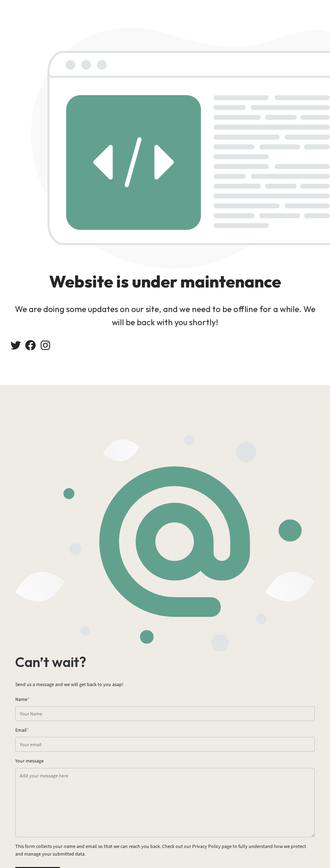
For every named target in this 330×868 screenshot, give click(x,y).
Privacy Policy (206, 846)
